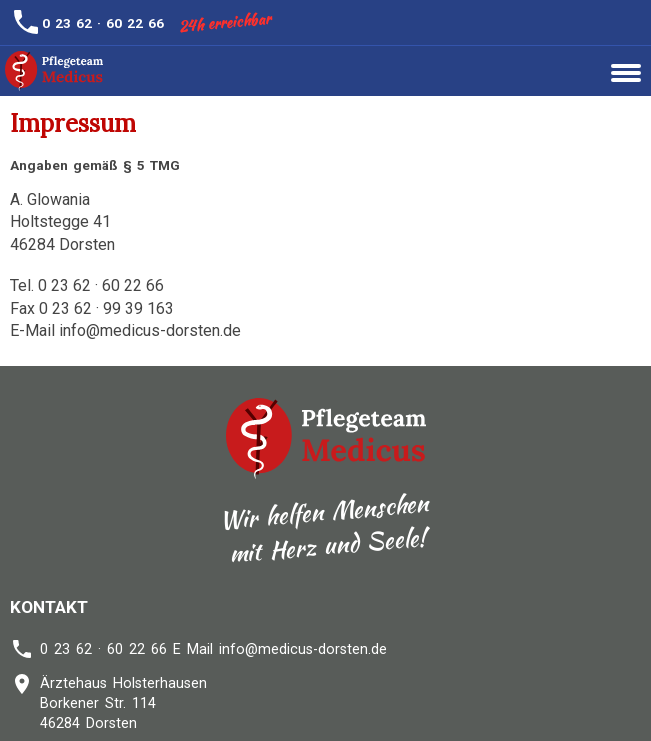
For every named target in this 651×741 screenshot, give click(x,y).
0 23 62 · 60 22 (95, 23)
